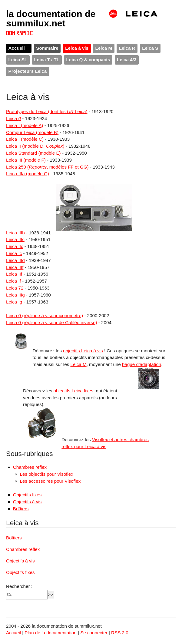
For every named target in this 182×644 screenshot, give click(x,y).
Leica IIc (15, 246)
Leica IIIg (15, 295)
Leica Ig (14, 302)
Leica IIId (15, 260)
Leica (13, 118)
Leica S (150, 48)
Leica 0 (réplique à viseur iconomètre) (45, 315)
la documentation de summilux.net (51, 18)
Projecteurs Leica (28, 71)
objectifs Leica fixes (74, 391)
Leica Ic (14, 253)
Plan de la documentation (50, 633)
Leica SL (18, 60)
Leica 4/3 (127, 60)
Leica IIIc (15, 239)
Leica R (127, 48)
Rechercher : (19, 586)
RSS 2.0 (120, 633)
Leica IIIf (15, 267)
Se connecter (94, 633)
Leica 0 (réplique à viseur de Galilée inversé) (52, 322)
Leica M (104, 48)
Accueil (17, 48)
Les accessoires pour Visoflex (50, 481)
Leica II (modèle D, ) (35, 146)
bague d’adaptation (142, 364)
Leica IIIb (15, 233)
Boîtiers (21, 509)
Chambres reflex (30, 467)
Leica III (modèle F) (26, 160)
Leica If (13, 281)
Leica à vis (77, 48)
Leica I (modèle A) (25, 125)
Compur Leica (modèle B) (32, 132)
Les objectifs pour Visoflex (47, 474)
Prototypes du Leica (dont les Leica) (47, 111)
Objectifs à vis (27, 502)
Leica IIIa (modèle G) (28, 174)
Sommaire (47, 48)
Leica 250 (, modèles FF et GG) (47, 167)
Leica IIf (14, 274)
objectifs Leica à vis (83, 351)
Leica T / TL (47, 60)
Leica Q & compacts (88, 60)
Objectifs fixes (27, 495)
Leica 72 (15, 288)
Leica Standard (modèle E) (33, 153)
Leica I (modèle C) (25, 139)
